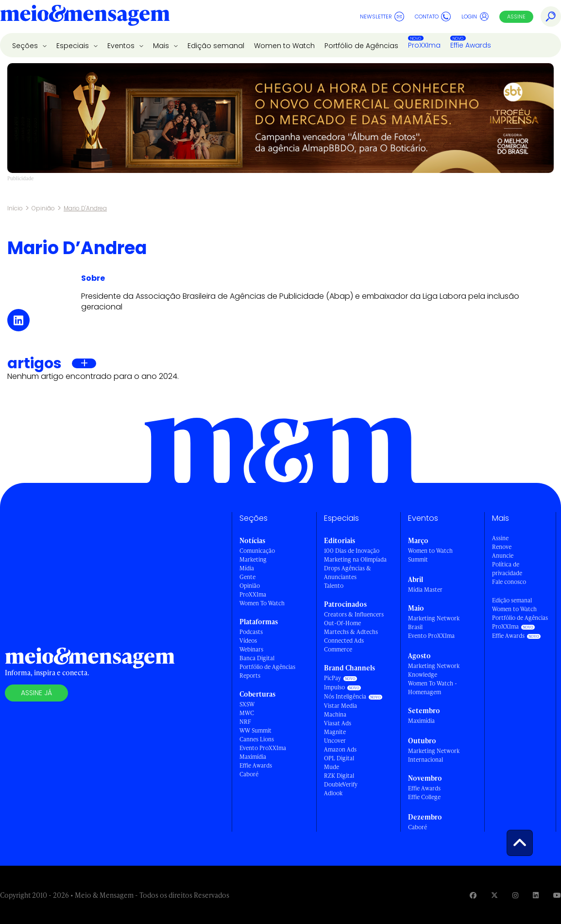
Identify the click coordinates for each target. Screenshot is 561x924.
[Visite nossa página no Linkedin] (536, 895)
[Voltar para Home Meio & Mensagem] (85, 17)
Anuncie (503, 556)
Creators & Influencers (354, 614)
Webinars (251, 649)
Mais (162, 46)
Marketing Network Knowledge (434, 670)
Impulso (334, 687)
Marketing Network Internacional (434, 755)
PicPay (332, 678)
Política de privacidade (507, 569)
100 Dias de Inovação (352, 551)
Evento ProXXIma (263, 748)
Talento (334, 586)
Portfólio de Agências (361, 46)
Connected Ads (344, 641)
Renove (502, 547)
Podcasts (251, 632)
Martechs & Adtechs (351, 632)
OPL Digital (339, 758)
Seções (26, 46)
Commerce (338, 649)
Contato (433, 17)
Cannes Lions (257, 739)
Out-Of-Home (342, 623)
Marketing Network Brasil (434, 623)
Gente (247, 577)
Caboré (249, 774)
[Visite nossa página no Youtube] (557, 895)
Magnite (335, 732)
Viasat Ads (338, 723)
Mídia (247, 568)
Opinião (43, 208)
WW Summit (255, 730)
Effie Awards (471, 45)
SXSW (247, 704)
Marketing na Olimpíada (355, 559)
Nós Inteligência (345, 696)
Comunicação (257, 551)
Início (15, 208)
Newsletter (382, 17)
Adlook (333, 793)
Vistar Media (340, 706)
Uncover (335, 741)
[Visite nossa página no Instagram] (515, 895)
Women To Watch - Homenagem (433, 688)
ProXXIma (424, 45)
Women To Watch (262, 603)
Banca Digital (257, 658)
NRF (245, 722)
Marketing (253, 559)
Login (475, 17)
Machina (335, 714)
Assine (516, 17)
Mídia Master (425, 590)
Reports (250, 676)
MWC (247, 713)
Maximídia (253, 757)
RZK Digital (339, 776)
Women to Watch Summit (430, 555)
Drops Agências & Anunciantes (348, 573)
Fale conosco (509, 582)
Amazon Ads (340, 749)
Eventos (122, 46)
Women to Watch (284, 46)
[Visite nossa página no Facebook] (473, 895)
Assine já (36, 693)
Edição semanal (216, 46)
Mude (331, 767)
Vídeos (248, 641)
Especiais (74, 46)
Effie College (424, 797)
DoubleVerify (341, 784)
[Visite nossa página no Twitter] (494, 895)
